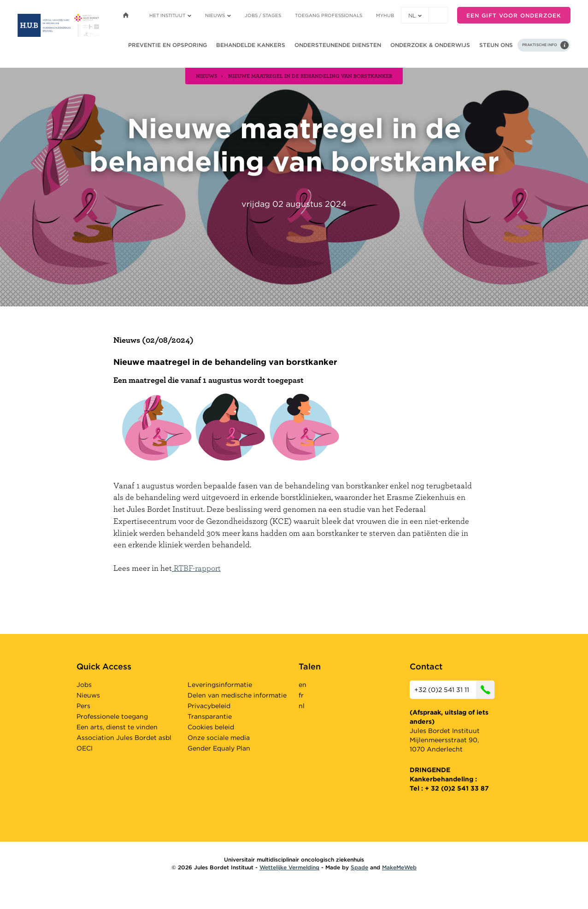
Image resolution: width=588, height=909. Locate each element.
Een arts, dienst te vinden (117, 727)
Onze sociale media (219, 738)
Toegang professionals (329, 15)
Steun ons (496, 45)
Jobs (84, 685)
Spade (359, 867)
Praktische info (540, 45)
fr (301, 695)
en (303, 685)
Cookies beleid (211, 727)
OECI (85, 748)
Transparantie (210, 716)
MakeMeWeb (399, 867)
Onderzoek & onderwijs (430, 45)
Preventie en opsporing (168, 45)
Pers (83, 706)
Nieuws (218, 15)
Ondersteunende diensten (338, 45)
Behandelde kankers (251, 45)
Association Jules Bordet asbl (124, 738)
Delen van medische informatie (237, 695)
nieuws (207, 76)
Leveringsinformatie (220, 685)
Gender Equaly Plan (219, 748)
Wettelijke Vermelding (289, 867)
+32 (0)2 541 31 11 (454, 690)
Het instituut (170, 15)
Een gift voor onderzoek (514, 15)
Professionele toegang (112, 716)
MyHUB (385, 15)
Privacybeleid (209, 706)
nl (415, 15)
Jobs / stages (263, 15)
